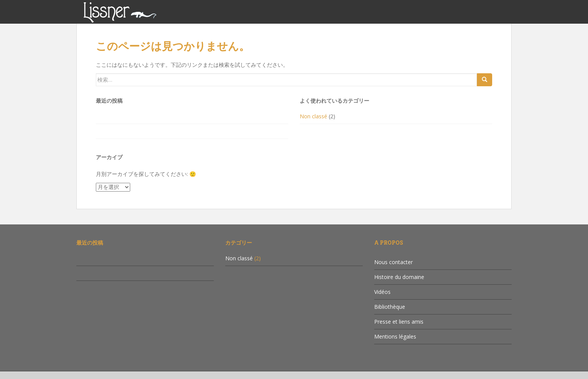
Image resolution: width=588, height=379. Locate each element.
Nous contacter (393, 262)
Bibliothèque (390, 307)
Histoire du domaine (399, 277)
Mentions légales (395, 336)
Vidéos (382, 292)
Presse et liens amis (399, 322)
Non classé (313, 116)
